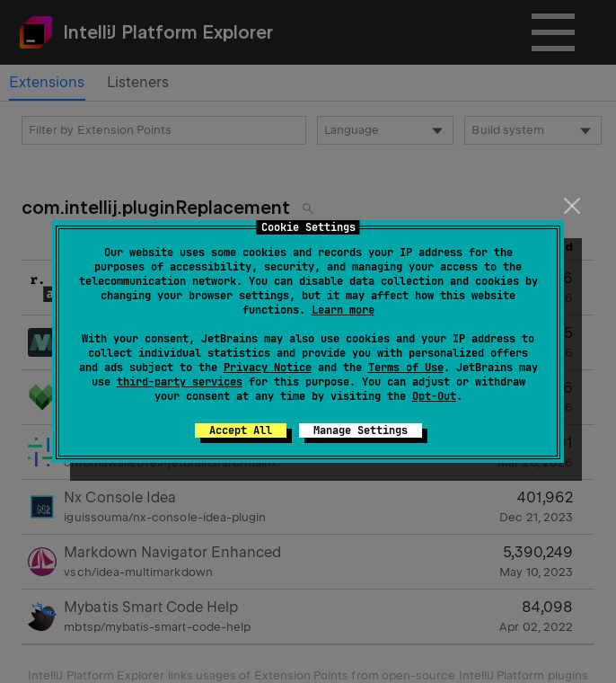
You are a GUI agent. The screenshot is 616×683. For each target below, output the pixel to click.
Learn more (343, 310)
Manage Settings (361, 430)
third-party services (180, 382)
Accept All (241, 430)
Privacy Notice (268, 368)
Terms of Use (406, 368)
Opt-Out (434, 396)
